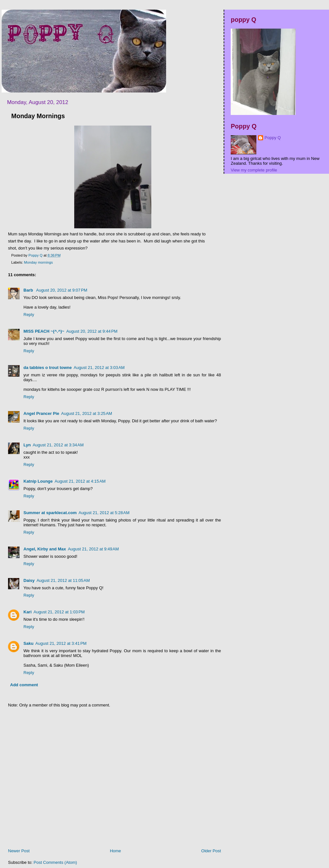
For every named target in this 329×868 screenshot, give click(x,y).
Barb (29, 290)
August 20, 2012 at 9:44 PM (92, 331)
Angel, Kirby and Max (45, 549)
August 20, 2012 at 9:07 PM (62, 290)
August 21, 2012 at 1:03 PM (59, 612)
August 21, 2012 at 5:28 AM (104, 513)
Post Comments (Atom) (55, 862)
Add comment (24, 685)
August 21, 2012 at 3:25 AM (87, 413)
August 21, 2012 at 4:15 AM (80, 481)
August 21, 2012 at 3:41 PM (61, 643)
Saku (28, 643)
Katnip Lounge (38, 481)
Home (116, 851)
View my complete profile (254, 170)
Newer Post (19, 851)
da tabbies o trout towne (48, 368)
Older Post (211, 851)
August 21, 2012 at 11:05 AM (63, 580)
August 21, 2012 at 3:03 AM (99, 368)
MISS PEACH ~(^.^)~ (44, 331)
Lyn (27, 445)
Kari (27, 612)
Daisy (29, 580)
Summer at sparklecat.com (50, 513)
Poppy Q (273, 138)
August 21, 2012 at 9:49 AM (93, 549)
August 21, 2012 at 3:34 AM (58, 445)
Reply (29, 315)
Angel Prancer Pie (41, 413)
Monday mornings (39, 262)
